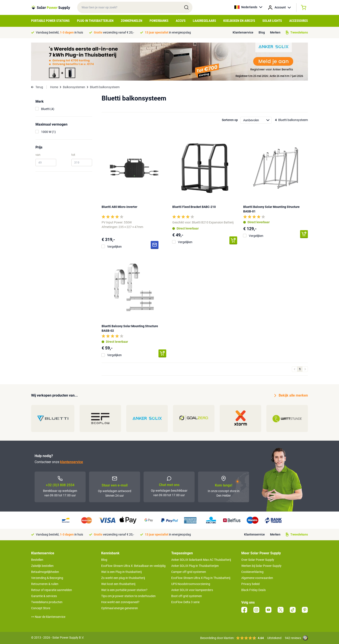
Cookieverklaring (252, 572)
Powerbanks (159, 21)
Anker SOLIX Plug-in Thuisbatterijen (195, 566)
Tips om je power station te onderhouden (128, 596)
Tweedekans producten (47, 602)
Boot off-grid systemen (187, 596)
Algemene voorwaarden (257, 578)
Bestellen (37, 560)
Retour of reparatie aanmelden (52, 590)
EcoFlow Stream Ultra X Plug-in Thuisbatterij (201, 578)
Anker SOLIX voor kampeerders (192, 590)
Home (54, 87)
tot (73, 155)
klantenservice (72, 462)
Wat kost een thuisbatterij (118, 584)
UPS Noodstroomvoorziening (191, 584)
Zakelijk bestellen (42, 566)
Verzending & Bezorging (47, 578)
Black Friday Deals (253, 590)
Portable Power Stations (50, 21)
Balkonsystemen (74, 87)
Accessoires (299, 21)
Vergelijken (114, 247)
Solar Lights (272, 21)
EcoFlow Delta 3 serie (185, 602)
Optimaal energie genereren (120, 608)
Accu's (181, 21)
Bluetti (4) (48, 109)
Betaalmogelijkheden (45, 572)
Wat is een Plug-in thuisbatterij (121, 572)
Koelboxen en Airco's (239, 21)
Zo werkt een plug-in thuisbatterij (123, 578)
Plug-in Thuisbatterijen (95, 21)
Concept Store (41, 608)
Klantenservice (243, 32)
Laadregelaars (204, 21)
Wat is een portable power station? (124, 590)
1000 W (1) (48, 132)
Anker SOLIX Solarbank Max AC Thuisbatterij (201, 560)
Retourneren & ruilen (45, 584)
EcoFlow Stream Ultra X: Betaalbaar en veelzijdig (133, 566)
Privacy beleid (250, 584)
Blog (262, 32)
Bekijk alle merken (291, 395)
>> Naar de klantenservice (48, 617)
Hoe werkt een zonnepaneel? (120, 602)
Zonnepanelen (132, 21)
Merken (275, 32)
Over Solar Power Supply (258, 560)
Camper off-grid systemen (189, 572)
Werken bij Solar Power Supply (261, 566)
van (38, 155)
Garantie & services (44, 596)
